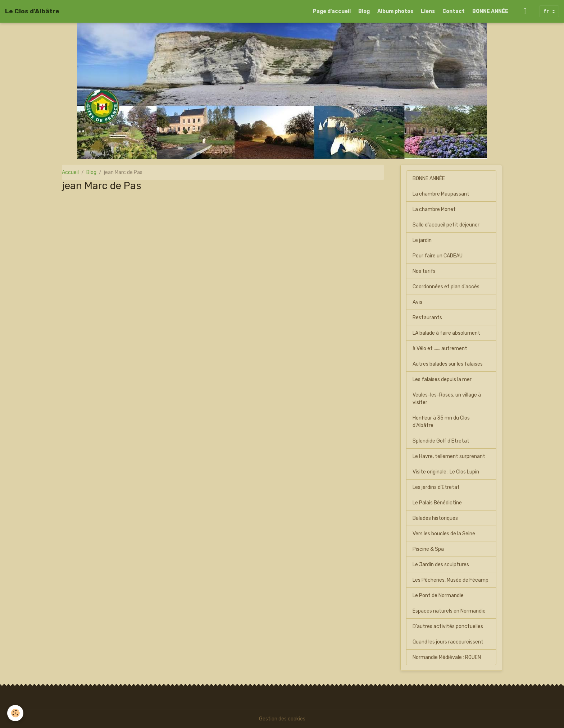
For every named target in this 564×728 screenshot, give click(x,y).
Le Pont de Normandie (438, 596)
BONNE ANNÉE (490, 11)
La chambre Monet (434, 209)
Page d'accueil (332, 11)
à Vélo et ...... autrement (440, 349)
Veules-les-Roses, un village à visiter (447, 399)
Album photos (395, 11)
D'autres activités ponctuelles (448, 626)
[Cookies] (15, 713)
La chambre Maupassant (441, 194)
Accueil (70, 172)
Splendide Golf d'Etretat (441, 441)
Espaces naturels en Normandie (449, 611)
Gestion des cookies (282, 719)
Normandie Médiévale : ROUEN (447, 657)
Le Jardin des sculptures (441, 565)
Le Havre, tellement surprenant (449, 456)
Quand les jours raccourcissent (448, 642)
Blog (364, 11)
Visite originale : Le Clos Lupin (446, 472)
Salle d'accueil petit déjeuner (446, 225)
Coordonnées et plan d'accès (446, 287)
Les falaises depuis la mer (442, 379)
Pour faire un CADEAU (438, 256)
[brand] (32, 11)
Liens (428, 11)
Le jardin (422, 240)
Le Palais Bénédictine (437, 503)
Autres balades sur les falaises (448, 364)
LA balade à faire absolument (446, 333)
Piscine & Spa (428, 549)
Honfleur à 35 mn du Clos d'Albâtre (441, 422)
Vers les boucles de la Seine (444, 534)
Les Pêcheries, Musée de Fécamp (451, 580)
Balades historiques (435, 518)
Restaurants (427, 318)
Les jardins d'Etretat (436, 487)
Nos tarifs (424, 271)
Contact (454, 11)
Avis (417, 302)
